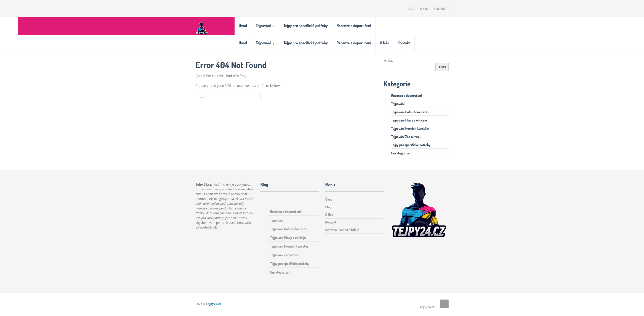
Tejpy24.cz (214, 304)
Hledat (388, 61)
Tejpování (263, 26)
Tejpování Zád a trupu (406, 137)
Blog (411, 9)
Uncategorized (401, 153)
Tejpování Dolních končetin (410, 112)
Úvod (243, 26)
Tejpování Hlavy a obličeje (409, 120)
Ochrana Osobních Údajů (342, 230)
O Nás (424, 9)
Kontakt (440, 9)
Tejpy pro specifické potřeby (306, 26)
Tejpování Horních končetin (410, 128)
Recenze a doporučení (354, 26)
